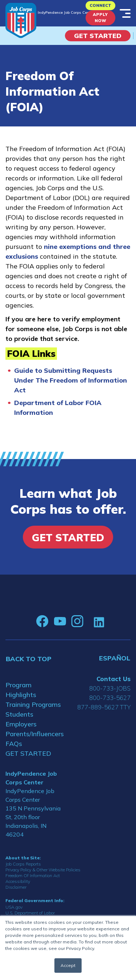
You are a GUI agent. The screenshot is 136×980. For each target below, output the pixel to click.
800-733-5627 (110, 698)
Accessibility (18, 881)
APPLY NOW (100, 18)
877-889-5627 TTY (104, 707)
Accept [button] (68, 965)
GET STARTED (28, 753)
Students (19, 714)
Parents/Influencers (34, 734)
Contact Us (114, 679)
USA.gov (14, 907)
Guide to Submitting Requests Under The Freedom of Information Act (71, 380)
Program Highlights (21, 690)
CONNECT (100, 5)
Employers (21, 724)
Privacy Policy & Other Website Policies (43, 870)
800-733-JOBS (110, 688)
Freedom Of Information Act (33, 875)
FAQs (14, 744)
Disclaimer (16, 887)
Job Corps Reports (23, 864)
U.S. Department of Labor (30, 913)
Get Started (98, 36)
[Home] (21, 20)
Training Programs (33, 704)
